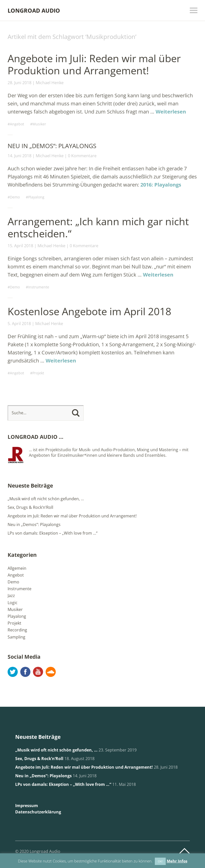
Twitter (13, 672)
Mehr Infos (177, 861)
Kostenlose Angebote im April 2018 (89, 311)
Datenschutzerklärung (38, 812)
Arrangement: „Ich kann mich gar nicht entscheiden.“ (98, 227)
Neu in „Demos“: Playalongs (52, 146)
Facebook (25, 672)
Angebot (17, 124)
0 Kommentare (82, 156)
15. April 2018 (20, 246)
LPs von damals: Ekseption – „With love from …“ (53, 533)
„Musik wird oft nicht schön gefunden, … (46, 499)
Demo (15, 197)
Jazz (11, 596)
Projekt (38, 373)
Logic (13, 603)
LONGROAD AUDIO (34, 10)
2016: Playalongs (161, 185)
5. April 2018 (19, 324)
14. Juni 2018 (20, 156)
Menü (194, 10)
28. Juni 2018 (20, 83)
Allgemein (17, 568)
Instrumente (39, 287)
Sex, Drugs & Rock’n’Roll (30, 507)
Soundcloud (51, 672)
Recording (17, 630)
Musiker (39, 124)
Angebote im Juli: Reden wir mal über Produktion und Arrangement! (94, 64)
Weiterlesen (171, 112)
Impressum (27, 806)
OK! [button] (160, 861)
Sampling (16, 637)
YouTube (38, 672)
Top (184, 851)
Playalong (36, 197)
